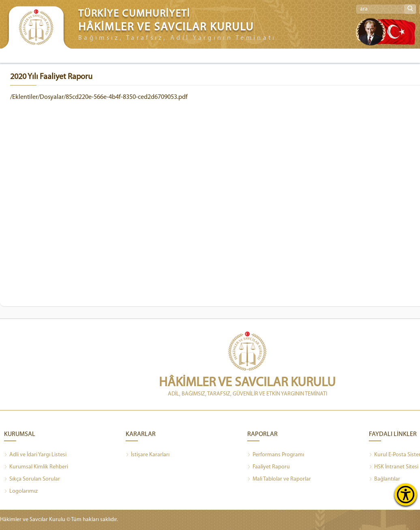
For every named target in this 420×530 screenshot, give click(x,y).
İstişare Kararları (148, 455)
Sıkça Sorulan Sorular (32, 479)
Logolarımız (21, 492)
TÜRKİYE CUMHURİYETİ (134, 14)
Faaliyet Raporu (269, 467)
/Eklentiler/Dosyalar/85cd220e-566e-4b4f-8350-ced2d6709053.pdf (99, 97)
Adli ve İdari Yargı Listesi (35, 455)
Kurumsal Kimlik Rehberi (36, 467)
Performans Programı (276, 455)
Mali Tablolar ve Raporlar (279, 479)
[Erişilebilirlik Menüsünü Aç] (406, 495)
